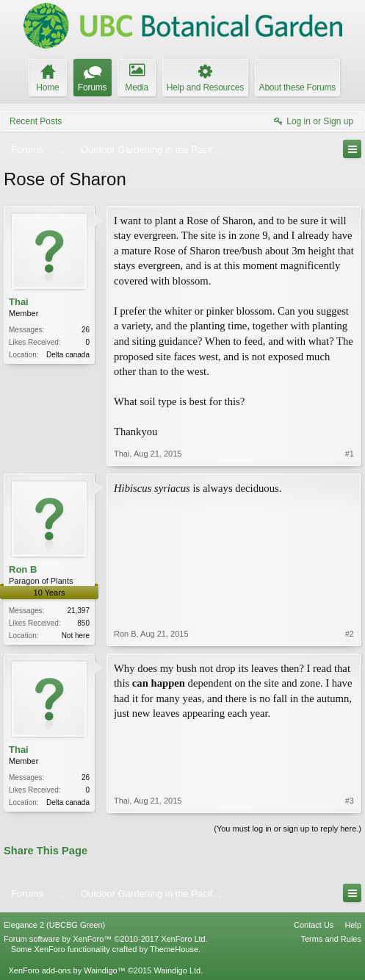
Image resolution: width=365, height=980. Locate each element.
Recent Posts (36, 121)
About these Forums (297, 87)
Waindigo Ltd (177, 970)
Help (353, 925)
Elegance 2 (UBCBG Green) (54, 925)
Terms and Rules (331, 939)
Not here (76, 636)
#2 (350, 634)
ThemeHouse (174, 949)
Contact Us (314, 925)
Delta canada (68, 355)
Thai (19, 302)
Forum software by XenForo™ (106, 939)
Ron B (23, 569)
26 (86, 330)
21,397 (78, 611)
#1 (350, 454)
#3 (350, 801)
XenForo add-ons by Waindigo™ (66, 970)
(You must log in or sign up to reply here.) (288, 829)
